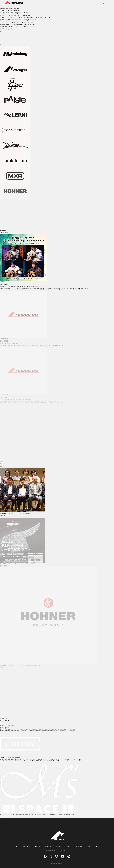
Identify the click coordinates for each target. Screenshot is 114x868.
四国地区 (62, 730)
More (2, 723)
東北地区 (8, 730)
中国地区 (56, 730)
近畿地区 (50, 730)
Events (58, 847)
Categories (27, 847)
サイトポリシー (64, 850)
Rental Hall (79, 847)
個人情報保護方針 (50, 850)
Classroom (68, 847)
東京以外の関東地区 (21, 730)
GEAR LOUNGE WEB (8, 762)
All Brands (4, 230)
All (1, 462)
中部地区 (38, 730)
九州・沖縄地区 (71, 730)
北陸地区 (44, 730)
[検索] (1, 31)
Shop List (37, 847)
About (88, 847)
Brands (17, 847)
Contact (97, 847)
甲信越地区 (31, 730)
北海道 (3, 730)
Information (48, 847)
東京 (12, 730)
